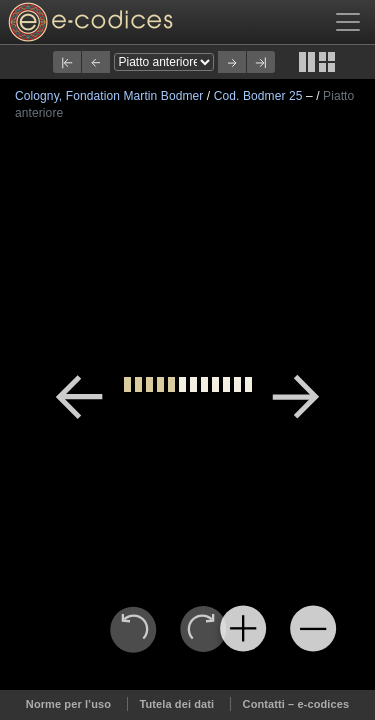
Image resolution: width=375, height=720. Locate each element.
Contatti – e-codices (296, 704)
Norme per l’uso (68, 704)
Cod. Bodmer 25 (260, 96)
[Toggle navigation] (348, 22)
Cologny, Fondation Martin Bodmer (111, 96)
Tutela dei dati (177, 704)
